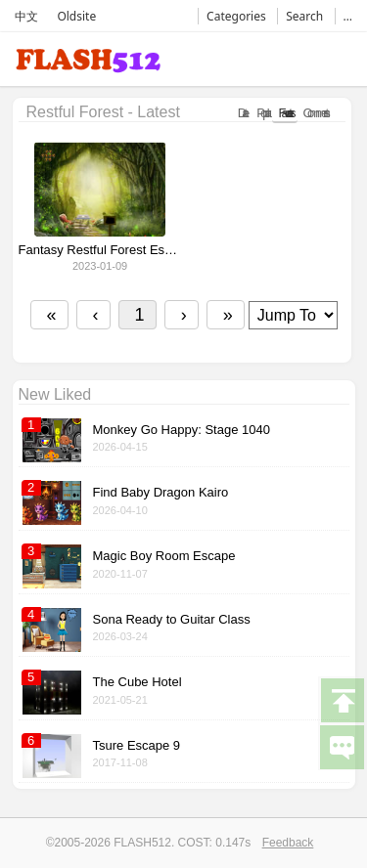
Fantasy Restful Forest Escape (100, 250)
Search (304, 16)
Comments (315, 113)
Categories (236, 16)
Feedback (288, 843)
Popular (261, 113)
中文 (26, 16)
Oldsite (76, 16)
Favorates (284, 113)
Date (242, 113)
